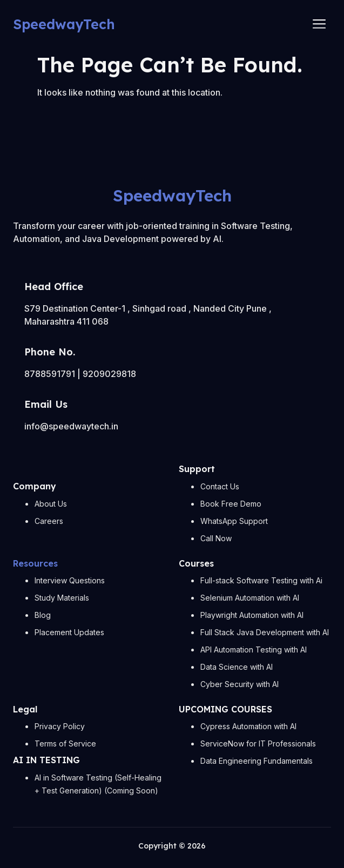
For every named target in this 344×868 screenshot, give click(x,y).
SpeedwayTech (64, 24)
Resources (35, 563)
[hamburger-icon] (319, 25)
